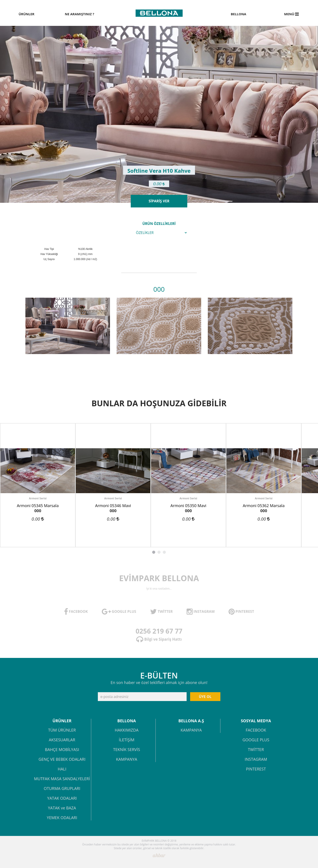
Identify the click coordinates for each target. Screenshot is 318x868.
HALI (62, 769)
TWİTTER (256, 750)
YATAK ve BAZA (62, 808)
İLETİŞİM (127, 740)
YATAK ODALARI (62, 798)
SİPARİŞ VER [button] (159, 201)
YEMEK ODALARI (62, 818)
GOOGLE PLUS (256, 740)
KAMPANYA (127, 760)
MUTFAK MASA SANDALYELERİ (62, 779)
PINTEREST (256, 769)
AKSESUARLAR (62, 740)
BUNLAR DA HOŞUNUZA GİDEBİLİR (159, 403)
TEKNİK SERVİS (127, 750)
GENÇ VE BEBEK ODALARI (62, 760)
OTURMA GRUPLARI (62, 789)
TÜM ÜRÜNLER (62, 730)
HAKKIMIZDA (127, 730)
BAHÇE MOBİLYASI (62, 750)
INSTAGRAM (256, 760)
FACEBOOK (256, 730)
